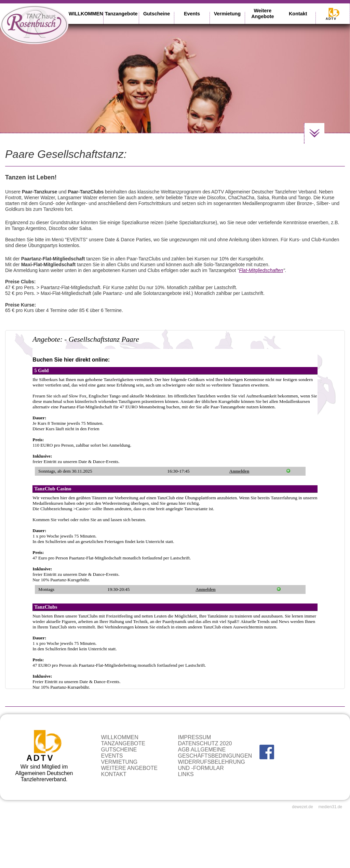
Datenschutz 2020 (205, 743)
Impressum (194, 737)
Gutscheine (157, 14)
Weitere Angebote (262, 13)
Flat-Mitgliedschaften (261, 270)
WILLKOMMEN (86, 14)
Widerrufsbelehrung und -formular (211, 765)
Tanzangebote (121, 14)
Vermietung (227, 14)
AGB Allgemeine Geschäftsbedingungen (215, 753)
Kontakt (298, 14)
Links (186, 774)
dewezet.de (302, 807)
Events (192, 14)
